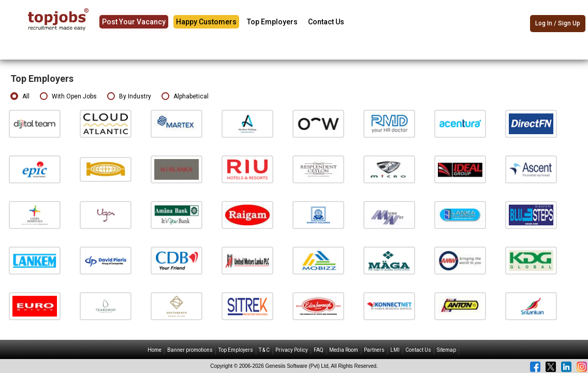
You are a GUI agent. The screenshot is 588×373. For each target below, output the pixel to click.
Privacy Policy (292, 350)
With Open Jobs (68, 97)
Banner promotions (190, 350)
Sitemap (446, 350)
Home (155, 350)
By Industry (129, 97)
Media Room (344, 350)
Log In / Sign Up (558, 23)
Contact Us (326, 22)
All (20, 97)
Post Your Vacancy (134, 22)
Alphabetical (185, 97)
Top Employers (272, 22)
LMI (395, 350)
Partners (374, 350)
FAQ (319, 350)
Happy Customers (206, 22)
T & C (264, 350)
